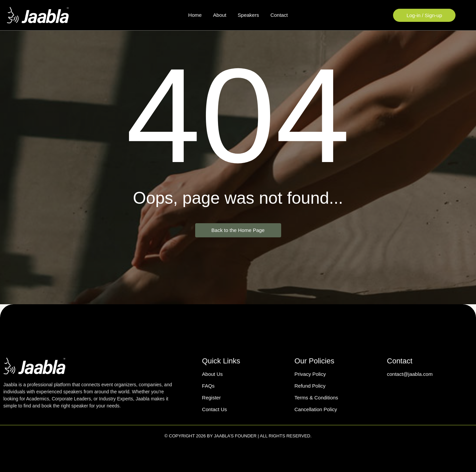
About (220, 15)
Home (195, 15)
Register (211, 398)
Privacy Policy (310, 374)
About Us (212, 374)
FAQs (208, 386)
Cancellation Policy (316, 409)
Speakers (248, 15)
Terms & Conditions (316, 398)
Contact (279, 15)
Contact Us (214, 409)
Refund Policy (310, 386)
